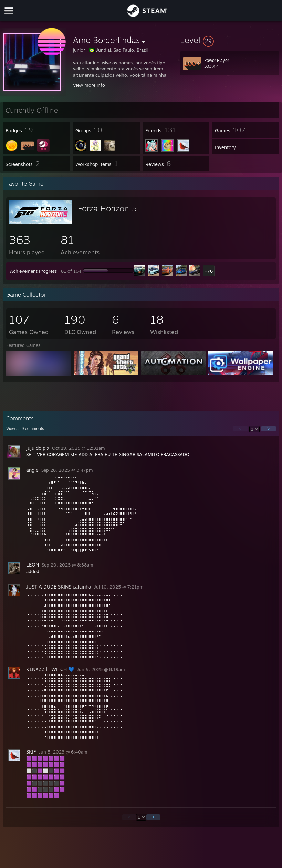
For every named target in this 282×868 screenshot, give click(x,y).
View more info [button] (89, 85)
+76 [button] (209, 271)
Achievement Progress (33, 271)
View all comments (25, 429)
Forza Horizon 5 (107, 208)
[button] (230, 40)
